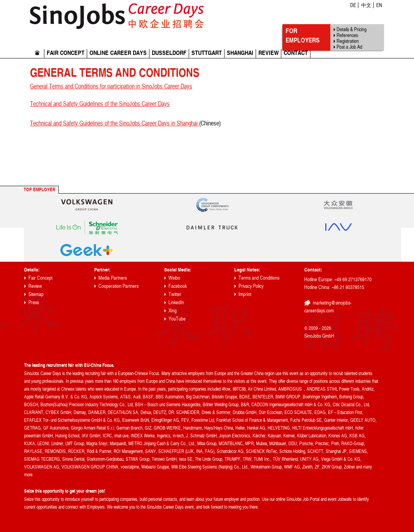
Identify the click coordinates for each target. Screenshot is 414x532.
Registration (348, 41)
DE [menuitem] (353, 5)
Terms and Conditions (259, 278)
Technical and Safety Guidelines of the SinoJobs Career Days (100, 104)
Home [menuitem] (37, 54)
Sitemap (36, 294)
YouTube (177, 319)
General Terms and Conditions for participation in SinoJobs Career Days (111, 86)
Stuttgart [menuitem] (207, 53)
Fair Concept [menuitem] (66, 53)
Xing (173, 310)
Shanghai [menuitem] (240, 53)
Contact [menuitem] (296, 53)
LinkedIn (176, 302)
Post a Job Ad (349, 47)
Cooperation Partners (118, 286)
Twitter (175, 294)
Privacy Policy (251, 286)
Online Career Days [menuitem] (118, 53)
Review (35, 286)
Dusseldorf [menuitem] (169, 53)
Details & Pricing (352, 29)
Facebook (178, 286)
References (347, 35)
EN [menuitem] (379, 5)
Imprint (245, 294)
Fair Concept (40, 278)
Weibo (174, 278)
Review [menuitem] (268, 53)
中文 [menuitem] (366, 5)
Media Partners (113, 278)
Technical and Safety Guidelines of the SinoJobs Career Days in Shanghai (115, 123)
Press (34, 302)
